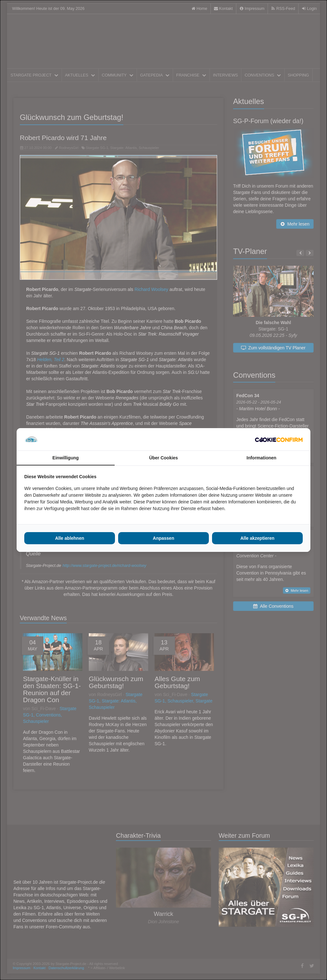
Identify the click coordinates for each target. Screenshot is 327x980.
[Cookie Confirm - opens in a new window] (279, 439)
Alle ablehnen (69, 538)
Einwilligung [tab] (65, 458)
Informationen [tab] (261, 458)
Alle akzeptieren (258, 538)
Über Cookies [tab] (163, 458)
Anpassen (164, 538)
